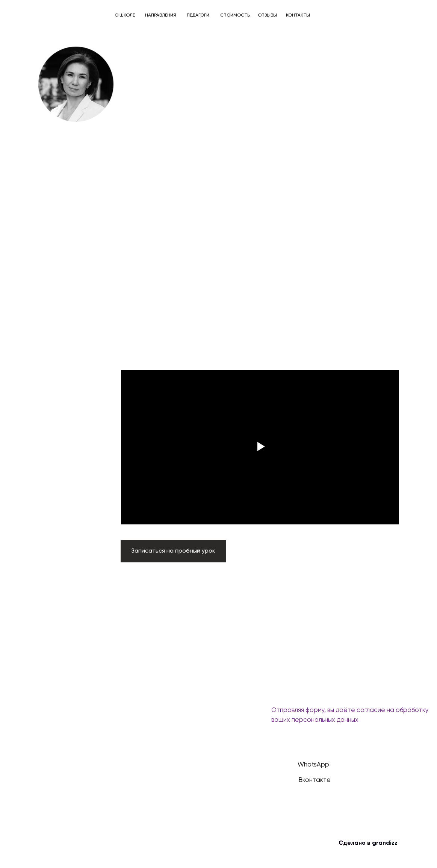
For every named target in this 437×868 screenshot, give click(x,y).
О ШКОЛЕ (125, 15)
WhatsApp (313, 765)
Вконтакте (315, 780)
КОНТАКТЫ (298, 15)
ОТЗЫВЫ (267, 15)
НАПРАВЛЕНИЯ (161, 15)
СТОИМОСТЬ (235, 15)
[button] (173, 551)
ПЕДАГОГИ (198, 15)
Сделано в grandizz (368, 843)
